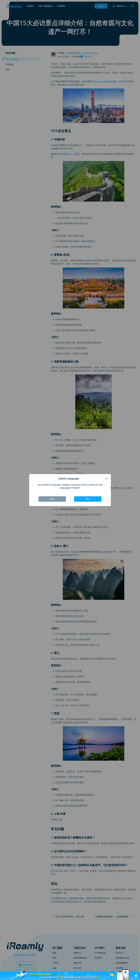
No (52, 499)
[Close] (107, 479)
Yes (88, 499)
